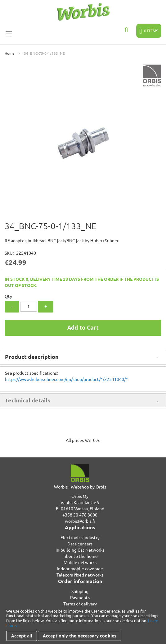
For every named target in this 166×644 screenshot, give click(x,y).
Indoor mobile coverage (80, 568)
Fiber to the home (80, 556)
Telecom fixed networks (80, 575)
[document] (83, 625)
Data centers (80, 544)
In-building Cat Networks (80, 550)
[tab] (83, 357)
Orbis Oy (80, 496)
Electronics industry (80, 537)
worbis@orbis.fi (80, 521)
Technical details (28, 400)
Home (10, 53)
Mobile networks (80, 562)
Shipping (80, 591)
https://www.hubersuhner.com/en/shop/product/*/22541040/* (66, 379)
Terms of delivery (80, 604)
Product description (32, 357)
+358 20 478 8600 (80, 515)
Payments (80, 597)
